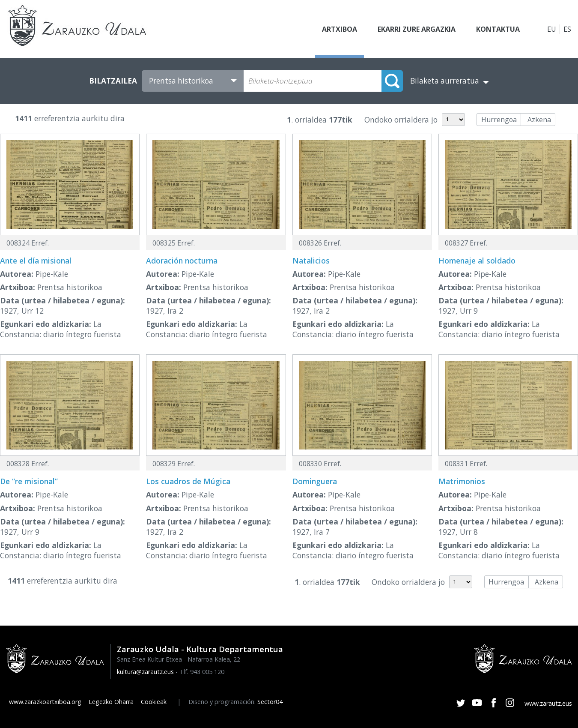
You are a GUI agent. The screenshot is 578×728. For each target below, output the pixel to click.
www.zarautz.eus (548, 703)
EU (552, 29)
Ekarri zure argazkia (417, 29)
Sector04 (270, 702)
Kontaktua (498, 29)
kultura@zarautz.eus (145, 672)
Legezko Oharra (111, 702)
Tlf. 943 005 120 (202, 672)
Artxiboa (340, 29)
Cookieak (154, 702)
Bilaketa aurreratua (445, 81)
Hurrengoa (499, 120)
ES (567, 29)
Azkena (539, 120)
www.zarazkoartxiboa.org (45, 702)
